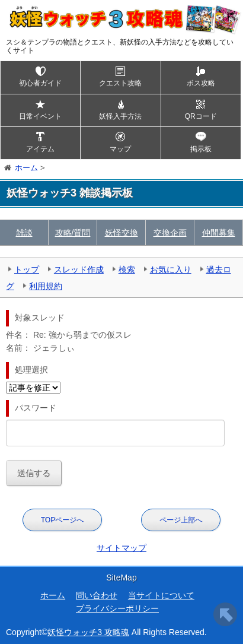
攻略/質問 (73, 233)
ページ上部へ (181, 520)
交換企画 (170, 233)
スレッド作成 (79, 269)
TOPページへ (62, 520)
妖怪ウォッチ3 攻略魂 (88, 632)
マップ (120, 149)
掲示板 (201, 149)
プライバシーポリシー (117, 608)
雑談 (24, 233)
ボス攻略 (201, 83)
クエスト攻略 (120, 83)
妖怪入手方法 (120, 116)
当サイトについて (161, 595)
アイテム (40, 149)
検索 (127, 269)
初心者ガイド (40, 83)
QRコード (201, 116)
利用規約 (46, 286)
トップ (27, 269)
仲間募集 (219, 233)
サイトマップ (121, 548)
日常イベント (40, 116)
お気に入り (171, 269)
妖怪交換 (121, 233)
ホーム (53, 595)
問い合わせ (97, 595)
